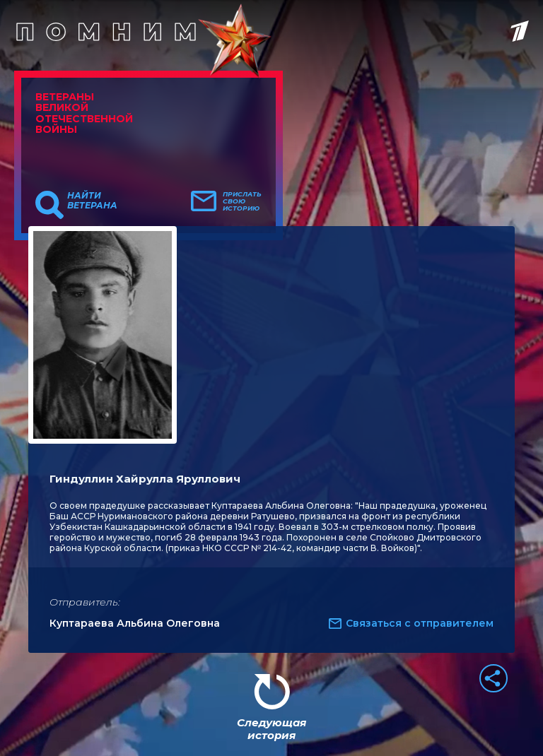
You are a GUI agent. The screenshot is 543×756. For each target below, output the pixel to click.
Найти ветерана (92, 201)
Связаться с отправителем (420, 623)
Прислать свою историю (242, 201)
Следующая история (271, 729)
